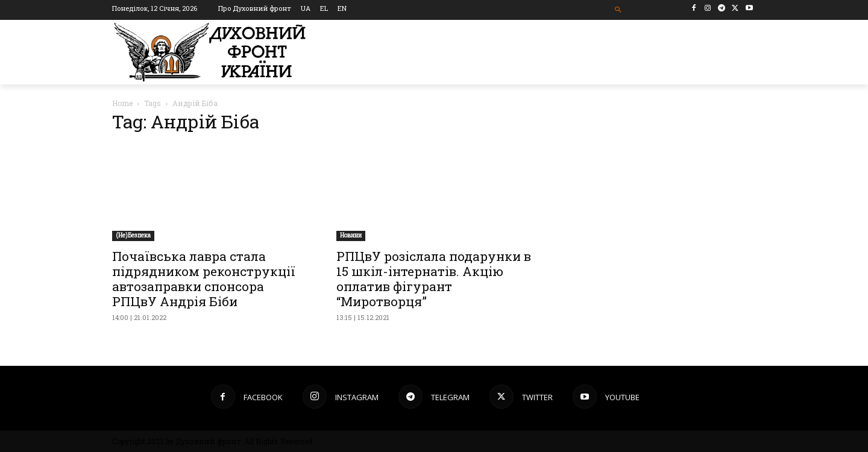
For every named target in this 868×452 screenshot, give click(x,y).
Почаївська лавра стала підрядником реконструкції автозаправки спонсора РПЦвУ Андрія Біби (204, 279)
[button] (619, 10)
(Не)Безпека (133, 235)
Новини (351, 235)
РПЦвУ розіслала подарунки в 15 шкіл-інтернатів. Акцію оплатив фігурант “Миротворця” (434, 279)
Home (122, 103)
